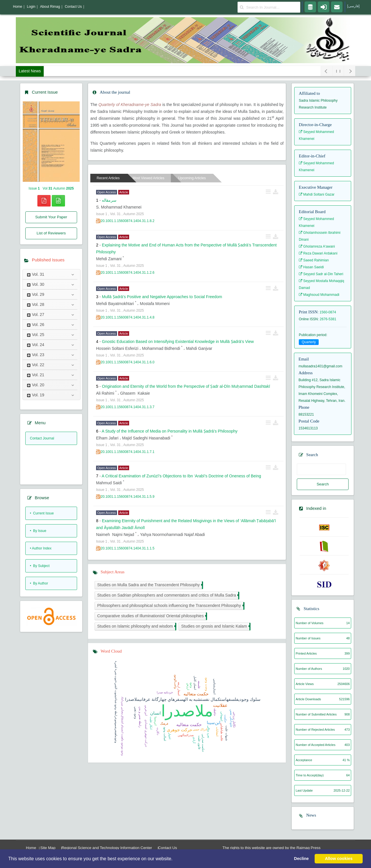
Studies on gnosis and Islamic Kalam (215, 627)
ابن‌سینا (214, 723)
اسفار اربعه (179, 689)
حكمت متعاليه (196, 694)
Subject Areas (113, 572)
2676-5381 (328, 319)
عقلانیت (220, 705)
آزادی (194, 740)
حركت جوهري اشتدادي (146, 733)
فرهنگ (164, 724)
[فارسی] (353, 6)
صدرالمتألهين (186, 735)
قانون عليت (199, 742)
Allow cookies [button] (339, 859)
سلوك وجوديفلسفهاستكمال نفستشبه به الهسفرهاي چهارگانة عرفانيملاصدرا (193, 699)
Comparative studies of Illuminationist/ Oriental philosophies (152, 616)
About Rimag (50, 7)
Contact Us (168, 848)
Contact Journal (42, 438)
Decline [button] (301, 859)
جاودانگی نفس (231, 718)
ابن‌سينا (156, 721)
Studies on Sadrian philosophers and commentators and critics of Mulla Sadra (168, 596)
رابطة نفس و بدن (140, 717)
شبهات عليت (227, 733)
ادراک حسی (200, 729)
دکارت (158, 731)
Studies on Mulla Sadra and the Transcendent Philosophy (150, 585)
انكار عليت (151, 723)
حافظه (215, 712)
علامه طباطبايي (222, 732)
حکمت (226, 719)
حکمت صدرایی (203, 743)
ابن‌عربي (146, 710)
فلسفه (199, 685)
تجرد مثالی (209, 732)
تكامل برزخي (235, 720)
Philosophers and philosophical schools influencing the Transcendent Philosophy (170, 606)
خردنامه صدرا (165, 692)
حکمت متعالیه (189, 725)
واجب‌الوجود (176, 682)
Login (31, 7)
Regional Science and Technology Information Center (107, 848)
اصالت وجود (165, 734)
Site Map (48, 848)
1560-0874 (328, 312)
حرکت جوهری (179, 730)
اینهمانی (222, 716)
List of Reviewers (51, 233)
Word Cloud (111, 651)
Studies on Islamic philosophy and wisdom (136, 627)
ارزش (188, 687)
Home (31, 848)
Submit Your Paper (51, 217)
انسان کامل (195, 683)
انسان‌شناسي (215, 687)
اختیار (170, 736)
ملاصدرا (187, 711)
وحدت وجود (207, 684)
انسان (155, 713)
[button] (175, 859)
